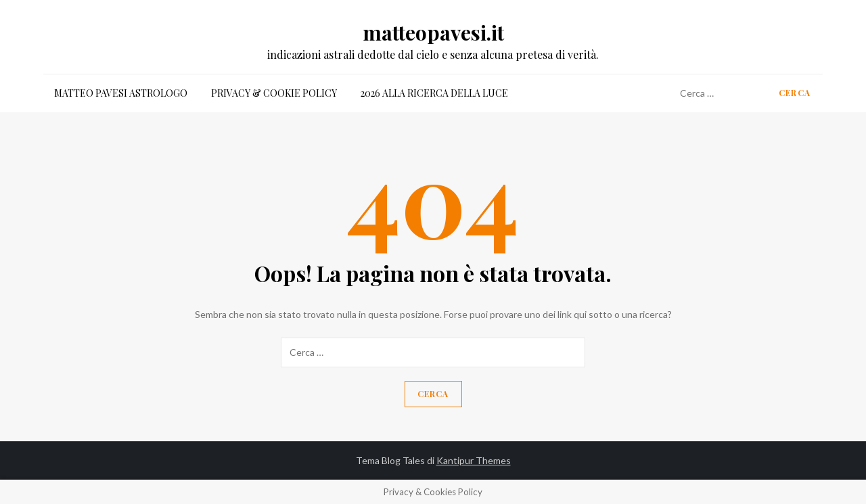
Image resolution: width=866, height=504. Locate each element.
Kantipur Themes (474, 460)
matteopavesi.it (433, 32)
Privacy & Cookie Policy (274, 93)
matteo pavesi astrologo (121, 93)
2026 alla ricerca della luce (434, 93)
